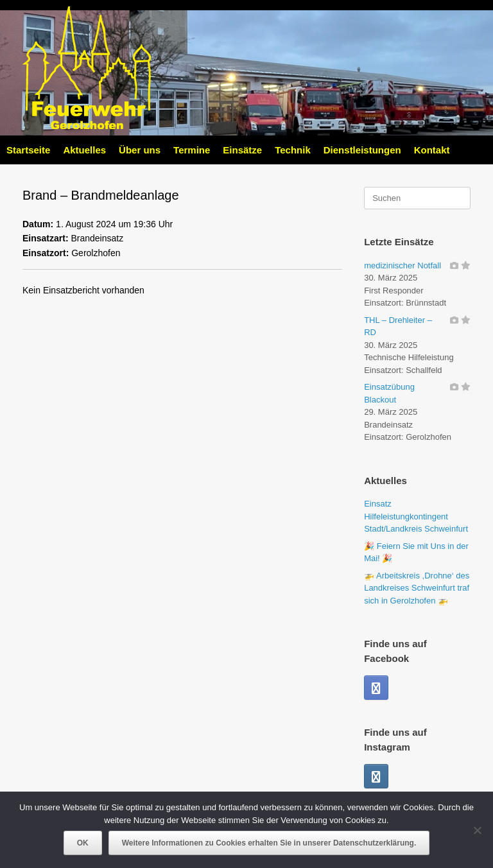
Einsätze (242, 150)
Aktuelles (84, 150)
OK (83, 843)
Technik (293, 150)
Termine (192, 150)
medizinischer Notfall (402, 265)
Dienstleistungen (362, 150)
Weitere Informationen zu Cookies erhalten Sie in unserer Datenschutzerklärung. (269, 843)
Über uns (140, 150)
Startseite (28, 150)
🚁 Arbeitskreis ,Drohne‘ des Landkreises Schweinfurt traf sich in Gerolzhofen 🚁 (417, 588)
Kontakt (432, 150)
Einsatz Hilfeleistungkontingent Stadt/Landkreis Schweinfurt (416, 516)
